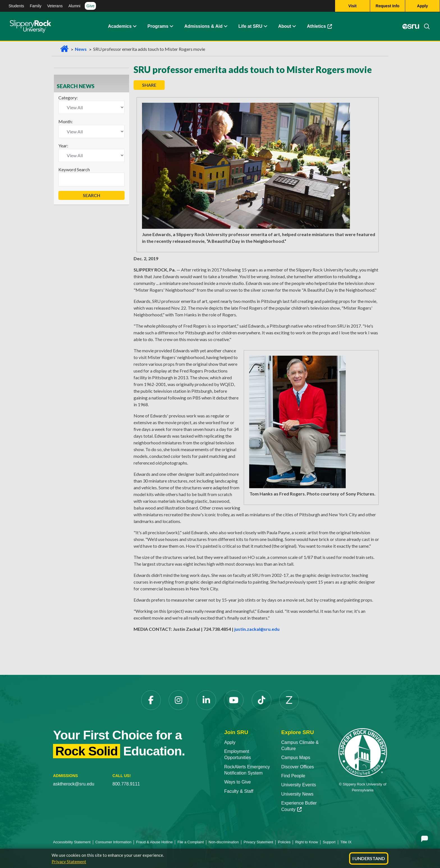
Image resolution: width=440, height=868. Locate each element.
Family (35, 6)
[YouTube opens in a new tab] (234, 700)
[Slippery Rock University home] (363, 752)
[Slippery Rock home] (30, 27)
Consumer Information (114, 842)
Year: (63, 146)
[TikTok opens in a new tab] (262, 700)
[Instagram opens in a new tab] (178, 700)
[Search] (425, 27)
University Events (299, 785)
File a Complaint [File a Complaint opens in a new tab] (191, 842)
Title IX (346, 842)
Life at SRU (250, 27)
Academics (120, 27)
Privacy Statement (69, 862)
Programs (158, 27)
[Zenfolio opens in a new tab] (289, 700)
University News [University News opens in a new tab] (297, 794)
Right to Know (307, 842)
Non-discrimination (224, 842)
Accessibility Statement (72, 842)
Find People (293, 776)
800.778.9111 (126, 784)
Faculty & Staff (239, 791)
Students (16, 6)
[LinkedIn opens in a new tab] (206, 700)
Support (329, 842)
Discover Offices (297, 767)
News (81, 49)
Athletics (322, 28)
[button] (134, 27)
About (285, 27)
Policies (284, 842)
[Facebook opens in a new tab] (151, 700)
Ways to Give (238, 782)
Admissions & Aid (203, 27)
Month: (66, 121)
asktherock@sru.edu (74, 784)
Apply (230, 742)
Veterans (55, 6)
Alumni (75, 6)
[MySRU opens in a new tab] (411, 27)
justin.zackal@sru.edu (257, 629)
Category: (68, 98)
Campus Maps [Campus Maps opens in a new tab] (296, 758)
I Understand (369, 858)
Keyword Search (74, 169)
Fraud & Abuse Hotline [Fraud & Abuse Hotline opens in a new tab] (154, 842)
